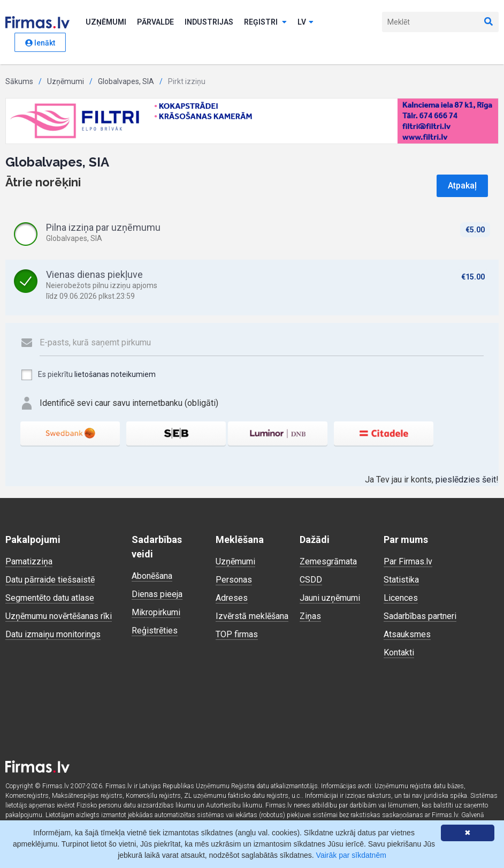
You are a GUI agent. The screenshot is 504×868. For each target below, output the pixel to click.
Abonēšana (152, 576)
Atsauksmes (407, 634)
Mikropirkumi (156, 612)
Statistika (401, 580)
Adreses (232, 598)
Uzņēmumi (106, 22)
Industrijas (209, 22)
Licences (401, 598)
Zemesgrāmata (328, 561)
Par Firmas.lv (408, 561)
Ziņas (310, 616)
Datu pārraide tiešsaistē (50, 580)
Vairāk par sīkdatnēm (351, 855)
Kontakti (399, 652)
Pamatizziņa (29, 561)
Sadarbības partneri (420, 616)
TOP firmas (237, 634)
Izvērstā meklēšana (252, 616)
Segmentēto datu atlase (50, 598)
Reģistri (265, 22)
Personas (234, 580)
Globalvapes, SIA (126, 81)
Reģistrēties (155, 631)
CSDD (311, 580)
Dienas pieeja (157, 594)
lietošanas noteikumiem (115, 374)
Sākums (19, 81)
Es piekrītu (88, 375)
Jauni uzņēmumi (330, 598)
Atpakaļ (462, 186)
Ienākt (40, 43)
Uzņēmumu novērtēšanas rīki (59, 616)
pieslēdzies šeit (466, 480)
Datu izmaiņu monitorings (53, 634)
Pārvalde (155, 22)
